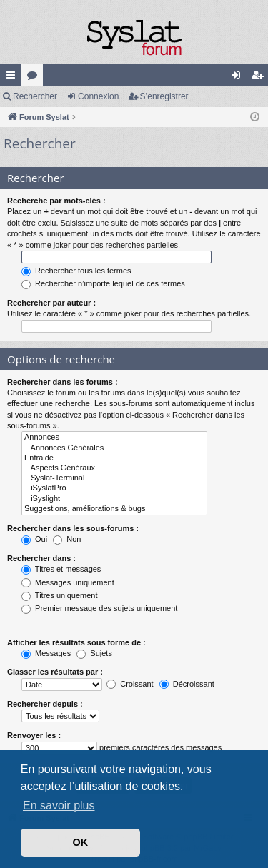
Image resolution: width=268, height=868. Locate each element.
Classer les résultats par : (55, 672)
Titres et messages (61, 569)
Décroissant (187, 684)
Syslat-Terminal (114, 478)
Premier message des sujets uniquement (99, 608)
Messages (46, 653)
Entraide (114, 458)
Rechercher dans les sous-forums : (73, 528)
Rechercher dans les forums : (63, 382)
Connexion (98, 96)
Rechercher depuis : (45, 704)
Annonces (114, 438)
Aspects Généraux (114, 468)
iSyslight (114, 499)
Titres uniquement (60, 595)
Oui (34, 539)
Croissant (130, 684)
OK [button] (81, 842)
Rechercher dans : (41, 558)
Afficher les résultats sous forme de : (76, 642)
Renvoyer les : (34, 735)
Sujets (94, 653)
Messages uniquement (68, 582)
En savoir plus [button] (59, 806)
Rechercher (35, 96)
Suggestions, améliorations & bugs (114, 509)
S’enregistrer (164, 96)
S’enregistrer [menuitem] (260, 78)
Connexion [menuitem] (239, 78)
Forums (35, 78)
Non (67, 539)
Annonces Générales (114, 448)
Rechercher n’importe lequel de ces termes (103, 283)
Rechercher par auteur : (51, 303)
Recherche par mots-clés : (56, 201)
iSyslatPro (114, 488)
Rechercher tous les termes (76, 271)
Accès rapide (14, 78)
